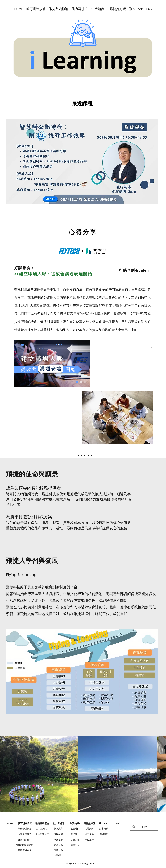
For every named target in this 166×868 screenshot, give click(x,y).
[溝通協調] (58, 840)
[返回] (13, 346)
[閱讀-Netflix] (92, 455)
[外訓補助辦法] (25, 840)
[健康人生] (75, 840)
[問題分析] (59, 850)
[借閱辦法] (104, 834)
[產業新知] (75, 834)
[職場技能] (58, 834)
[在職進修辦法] (25, 850)
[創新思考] (58, 829)
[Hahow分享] (78, 455)
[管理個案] (82, 455)
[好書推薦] (104, 829)
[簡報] (85, 455)
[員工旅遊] (89, 834)
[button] (36, 9)
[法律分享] (75, 845)
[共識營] (89, 829)
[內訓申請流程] (25, 834)
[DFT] (88, 455)
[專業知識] (58, 845)
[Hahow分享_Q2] (74, 455)
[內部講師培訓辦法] (24, 845)
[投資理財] (75, 829)
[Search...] (144, 827)
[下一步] (153, 346)
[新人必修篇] (42, 829)
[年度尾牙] (89, 840)
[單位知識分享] (42, 834)
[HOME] (10, 824)
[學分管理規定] (25, 829)
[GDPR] (58, 855)
